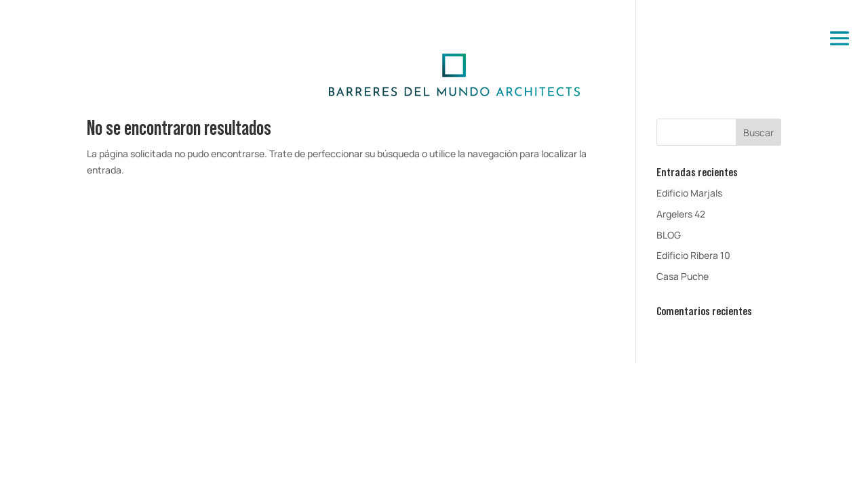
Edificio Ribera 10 (693, 255)
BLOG (669, 235)
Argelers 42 (681, 214)
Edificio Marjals (689, 193)
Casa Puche (683, 276)
